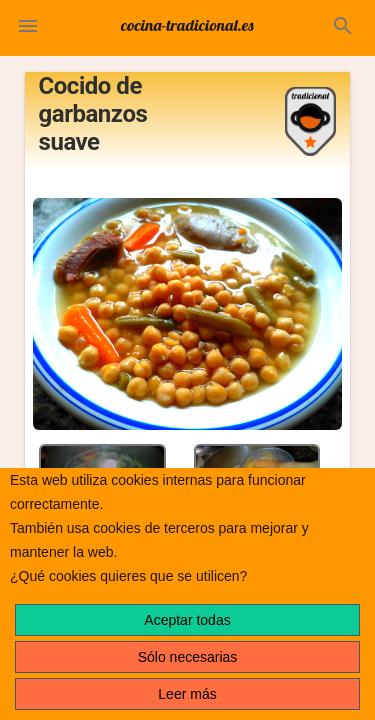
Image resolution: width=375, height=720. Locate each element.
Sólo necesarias (188, 657)
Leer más (187, 694)
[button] (28, 28)
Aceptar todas (187, 620)
